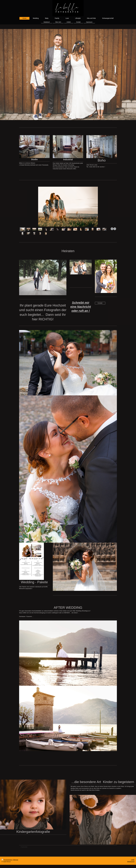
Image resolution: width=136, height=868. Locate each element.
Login (133, 860)
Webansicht (131, 862)
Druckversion (7, 860)
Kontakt (100, 303)
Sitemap (16, 860)
